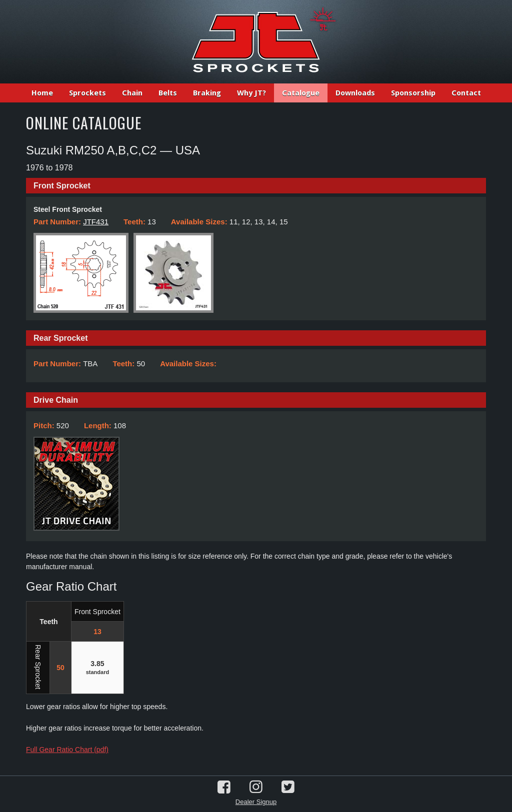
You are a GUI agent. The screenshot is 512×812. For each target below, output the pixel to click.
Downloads (355, 93)
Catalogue (301, 93)
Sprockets (87, 93)
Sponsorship (413, 93)
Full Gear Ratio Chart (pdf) (67, 750)
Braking (207, 93)
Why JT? (251, 93)
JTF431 (96, 222)
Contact (466, 93)
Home (42, 93)
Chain (132, 93)
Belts (168, 93)
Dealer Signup (256, 802)
